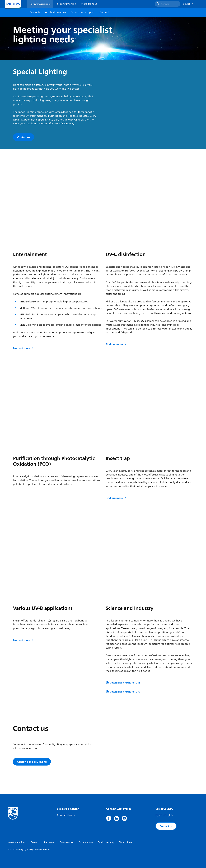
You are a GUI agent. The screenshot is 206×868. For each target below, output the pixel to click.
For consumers (66, 4)
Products (35, 12)
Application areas (55, 12)
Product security (106, 842)
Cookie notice (67, 842)
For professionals (40, 4)
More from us (89, 4)
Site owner (49, 842)
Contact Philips (66, 815)
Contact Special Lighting (32, 762)
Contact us (166, 826)
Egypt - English (164, 815)
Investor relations (17, 842)
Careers (35, 842)
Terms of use (126, 842)
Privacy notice (86, 842)
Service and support (83, 12)
